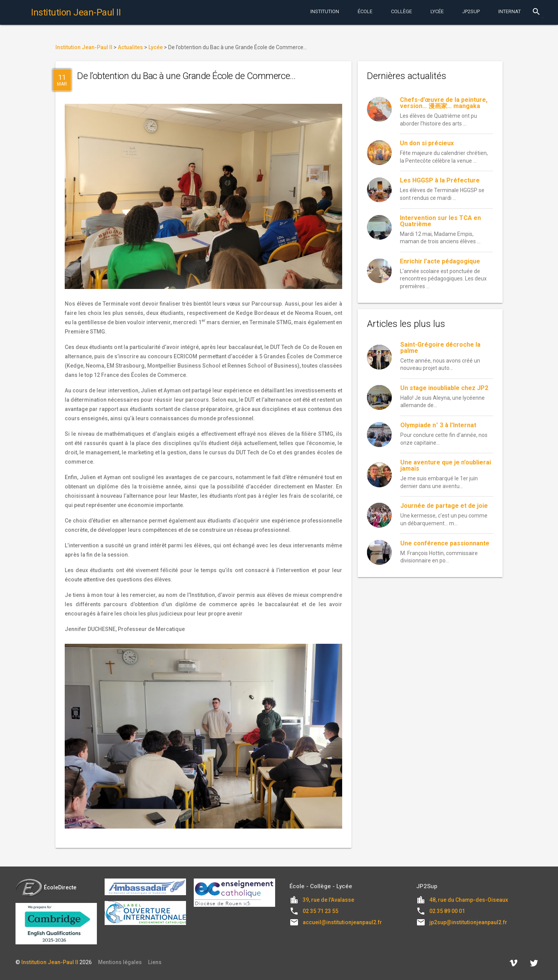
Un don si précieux (427, 143)
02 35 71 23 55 (320, 911)
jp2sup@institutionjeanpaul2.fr (468, 922)
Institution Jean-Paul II (50, 962)
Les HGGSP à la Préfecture (440, 180)
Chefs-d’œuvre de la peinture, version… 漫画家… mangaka (444, 103)
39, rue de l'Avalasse (328, 900)
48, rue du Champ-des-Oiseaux (469, 900)
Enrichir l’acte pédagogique (440, 261)
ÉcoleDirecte (46, 887)
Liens (155, 962)
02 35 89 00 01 (447, 911)
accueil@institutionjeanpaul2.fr (342, 922)
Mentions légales (120, 962)
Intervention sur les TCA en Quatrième (440, 221)
